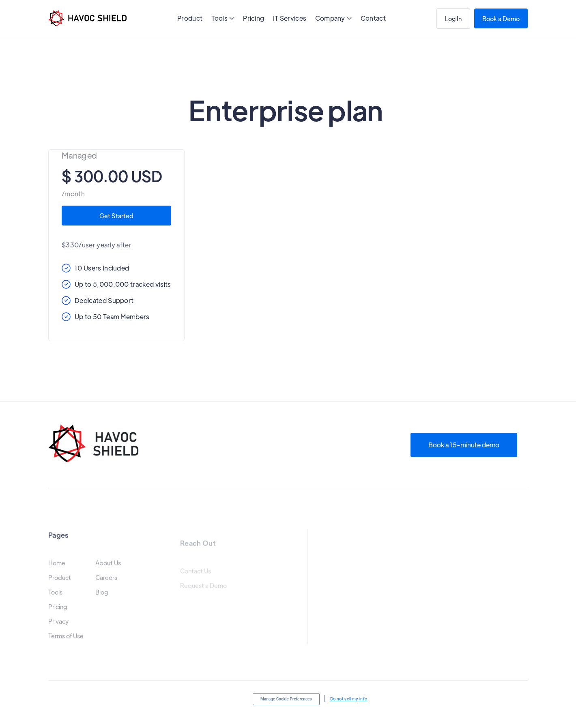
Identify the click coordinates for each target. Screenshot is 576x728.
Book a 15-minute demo (464, 445)
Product (190, 18)
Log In (453, 18)
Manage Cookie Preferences (286, 699)
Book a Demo (501, 18)
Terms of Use (66, 642)
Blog (102, 599)
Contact (373, 18)
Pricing (254, 18)
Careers (106, 584)
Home (57, 569)
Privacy (58, 628)
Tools (55, 599)
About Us (108, 569)
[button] (223, 19)
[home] (87, 18)
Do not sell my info (349, 699)
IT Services (290, 18)
